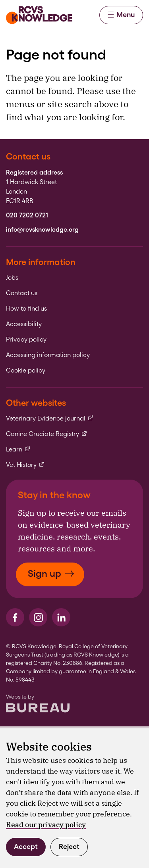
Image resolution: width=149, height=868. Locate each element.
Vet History (25, 465)
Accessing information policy (48, 355)
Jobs (12, 278)
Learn (18, 449)
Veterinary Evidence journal (50, 419)
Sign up (51, 573)
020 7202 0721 (27, 215)
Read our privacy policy (46, 825)
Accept (26, 846)
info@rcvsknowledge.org (42, 230)
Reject (69, 846)
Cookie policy (26, 371)
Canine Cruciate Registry (47, 434)
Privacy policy (26, 340)
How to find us (26, 309)
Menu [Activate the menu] (121, 14)
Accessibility (24, 324)
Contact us (22, 293)
